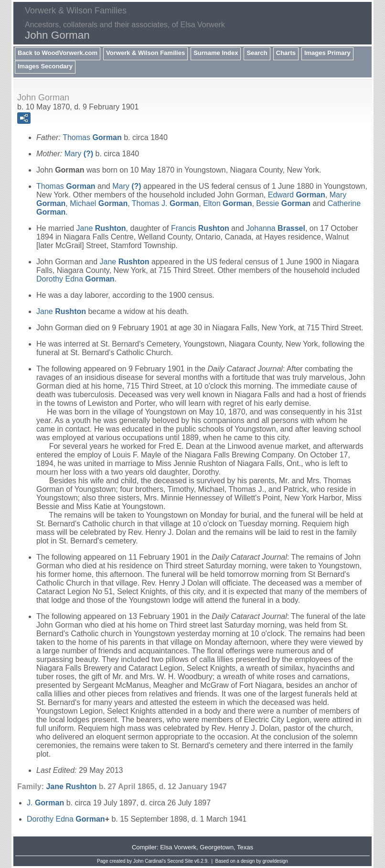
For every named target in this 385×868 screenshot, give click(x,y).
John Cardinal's (150, 861)
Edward (297, 195)
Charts (286, 53)
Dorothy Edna (75, 279)
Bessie (283, 203)
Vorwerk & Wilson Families (145, 53)
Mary (79, 154)
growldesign (275, 861)
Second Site (180, 861)
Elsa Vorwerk (178, 847)
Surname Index (216, 53)
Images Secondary (45, 66)
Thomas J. (165, 203)
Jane (101, 228)
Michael (99, 203)
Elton (227, 203)
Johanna (276, 228)
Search (257, 53)
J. (45, 803)
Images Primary (327, 53)
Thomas (92, 137)
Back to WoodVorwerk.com (58, 53)
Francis (200, 228)
